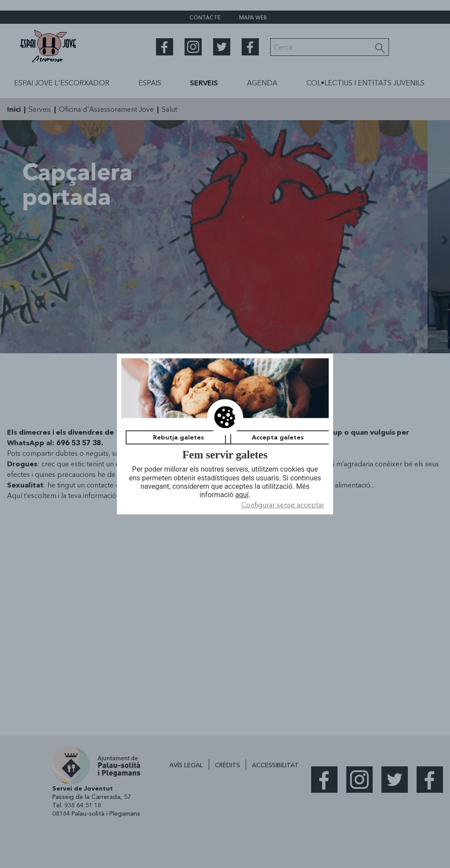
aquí (242, 495)
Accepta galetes (278, 437)
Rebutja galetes (178, 437)
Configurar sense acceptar (283, 505)
